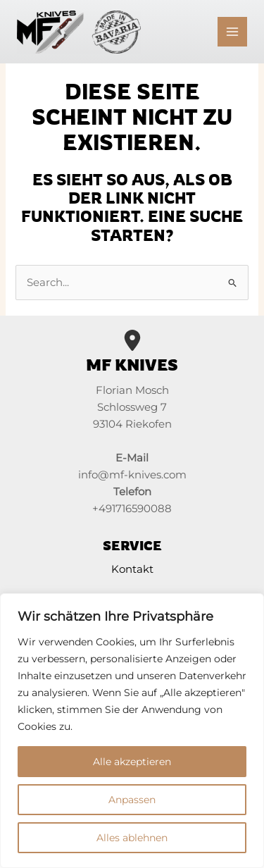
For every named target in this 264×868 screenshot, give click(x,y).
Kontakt (132, 569)
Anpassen (132, 800)
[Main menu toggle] (232, 32)
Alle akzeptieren (132, 762)
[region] (132, 731)
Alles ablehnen (132, 838)
